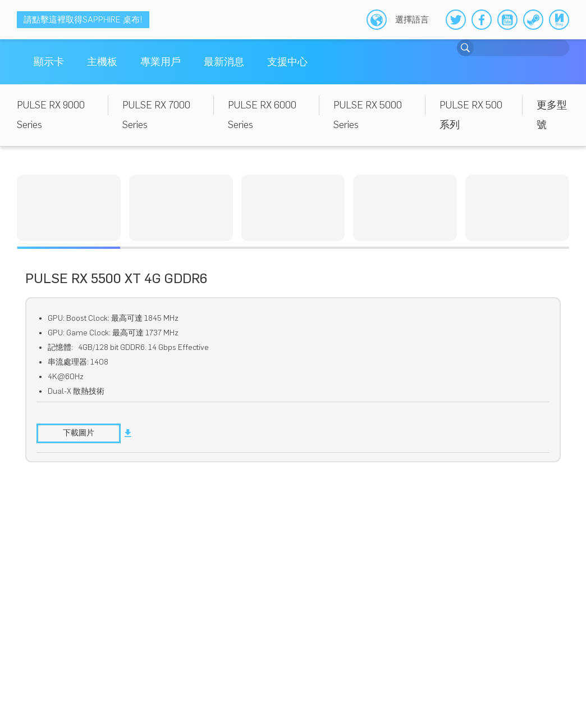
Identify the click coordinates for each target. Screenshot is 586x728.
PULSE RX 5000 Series (368, 115)
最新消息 (224, 62)
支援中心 (287, 62)
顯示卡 (49, 62)
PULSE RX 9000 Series (51, 115)
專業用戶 (161, 62)
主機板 (102, 62)
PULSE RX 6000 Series (262, 115)
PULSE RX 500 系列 (471, 115)
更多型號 (552, 115)
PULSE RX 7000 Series (156, 115)
